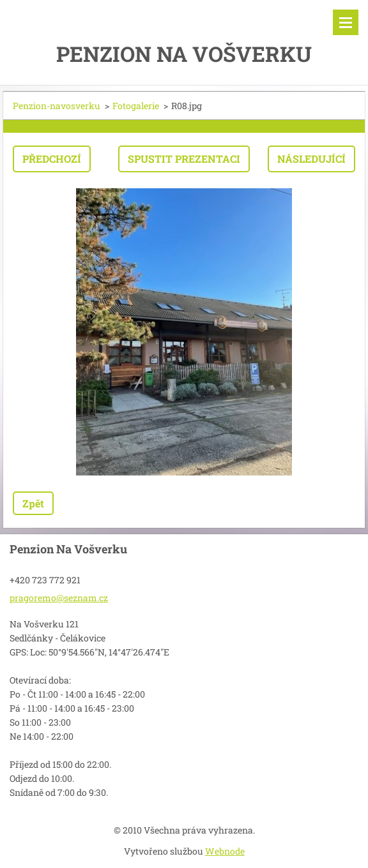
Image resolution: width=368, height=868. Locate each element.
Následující (311, 159)
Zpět (33, 503)
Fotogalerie (136, 106)
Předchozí (52, 159)
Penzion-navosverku (57, 106)
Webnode (225, 851)
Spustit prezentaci (184, 159)
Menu (346, 22)
